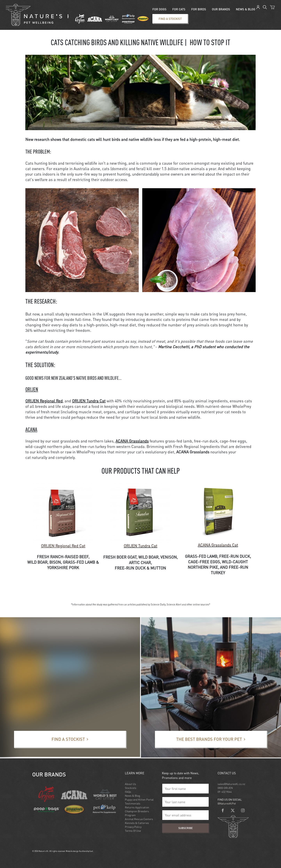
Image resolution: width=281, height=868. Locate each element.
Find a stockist (159, 16)
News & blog (246, 9)
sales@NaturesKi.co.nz (231, 784)
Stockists (131, 788)
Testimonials (133, 803)
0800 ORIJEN (225, 788)
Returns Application (137, 807)
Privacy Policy (133, 827)
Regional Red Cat (63, 546)
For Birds (199, 9)
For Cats (179, 9)
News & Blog (132, 796)
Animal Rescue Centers (139, 819)
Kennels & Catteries (137, 823)
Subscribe (185, 828)
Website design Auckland (76, 851)
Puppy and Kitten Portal (139, 800)
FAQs (128, 792)
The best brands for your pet (174, 733)
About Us (130, 784)
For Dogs (159, 9)
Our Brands (221, 9)
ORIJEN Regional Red (44, 401)
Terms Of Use (133, 831)
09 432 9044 (225, 792)
